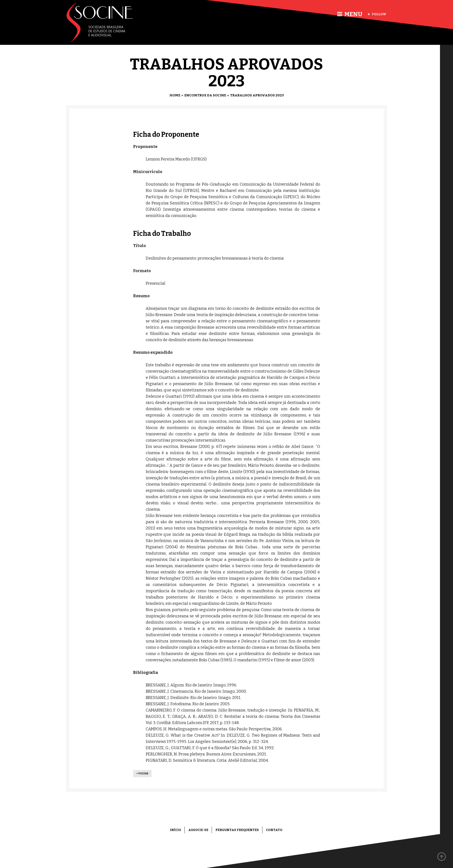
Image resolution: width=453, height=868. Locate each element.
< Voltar (142, 774)
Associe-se (198, 830)
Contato (274, 830)
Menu (350, 14)
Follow (377, 14)
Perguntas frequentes (237, 830)
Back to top (442, 857)
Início (176, 830)
